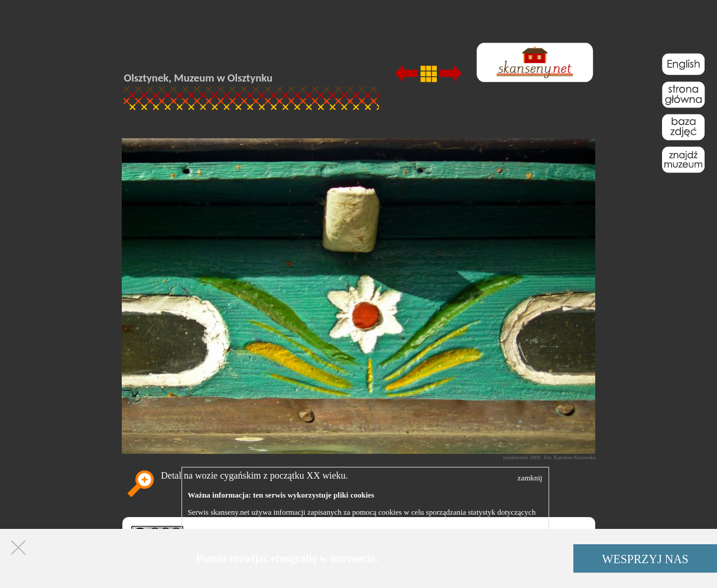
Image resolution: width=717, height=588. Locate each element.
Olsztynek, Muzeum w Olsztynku (199, 78)
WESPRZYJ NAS (645, 559)
